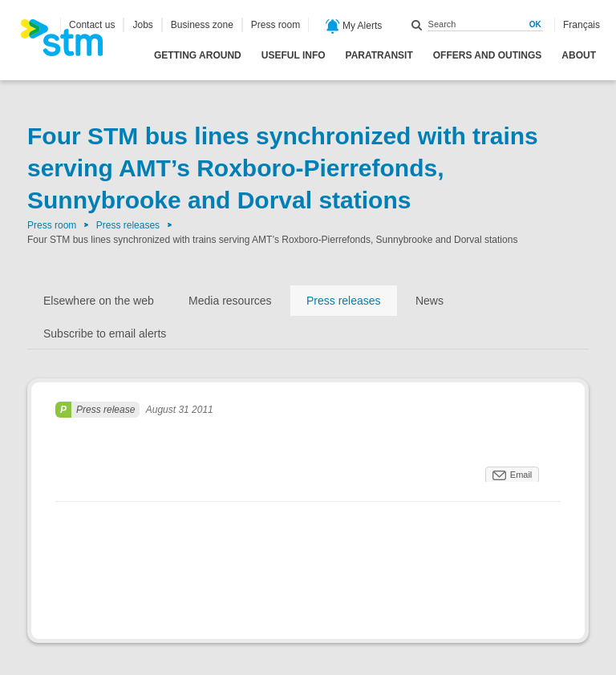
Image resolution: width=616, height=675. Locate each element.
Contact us (92, 25)
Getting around (198, 55)
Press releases (128, 225)
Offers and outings (488, 55)
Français (582, 25)
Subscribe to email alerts (105, 333)
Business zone (202, 25)
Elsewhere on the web (99, 301)
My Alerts (354, 26)
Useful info (294, 55)
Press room (276, 25)
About (579, 55)
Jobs (142, 25)
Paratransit (379, 55)
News (430, 301)
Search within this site (417, 25)
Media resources (230, 301)
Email (521, 475)
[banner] (70, 42)
